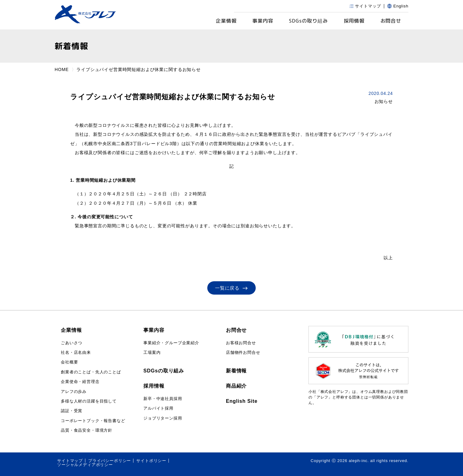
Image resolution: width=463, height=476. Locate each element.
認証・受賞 (72, 411)
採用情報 (354, 21)
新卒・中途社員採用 (163, 399)
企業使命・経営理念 (80, 382)
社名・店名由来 (76, 352)
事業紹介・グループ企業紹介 (171, 343)
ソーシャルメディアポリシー (85, 465)
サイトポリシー (151, 461)
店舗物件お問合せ (243, 352)
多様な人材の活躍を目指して (89, 401)
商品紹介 (236, 386)
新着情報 (236, 371)
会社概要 (69, 362)
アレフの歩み (74, 391)
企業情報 (226, 21)
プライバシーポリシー (110, 461)
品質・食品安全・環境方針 (87, 430)
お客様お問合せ (241, 343)
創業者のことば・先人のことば (91, 372)
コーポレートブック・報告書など (93, 421)
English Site (242, 401)
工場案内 (152, 352)
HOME (62, 69)
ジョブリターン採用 (163, 418)
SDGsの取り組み (164, 371)
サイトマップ (70, 461)
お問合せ (391, 21)
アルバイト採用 (158, 408)
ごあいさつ (72, 343)
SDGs (308, 21)
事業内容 (263, 21)
